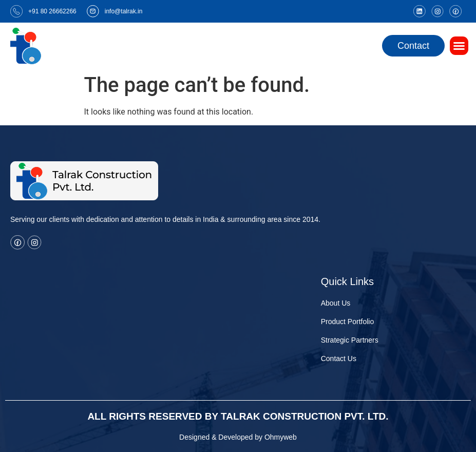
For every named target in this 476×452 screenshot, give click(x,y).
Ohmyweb (281, 437)
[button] (459, 46)
